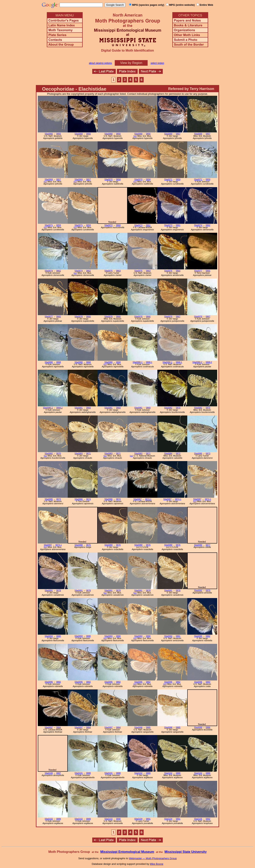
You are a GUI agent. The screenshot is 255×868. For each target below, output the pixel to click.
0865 (208, 271)
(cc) (135, 136)
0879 (208, 591)
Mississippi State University (186, 852)
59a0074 (198, 225)
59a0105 (198, 819)
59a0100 (49, 773)
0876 (118, 545)
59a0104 (138, 819)
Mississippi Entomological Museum (127, 852)
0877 (208, 545)
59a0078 (79, 317)
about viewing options (100, 63)
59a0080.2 (197, 362)
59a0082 (168, 408)
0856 (88, 134)
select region (157, 63)
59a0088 (79, 545)
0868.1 (149, 362)
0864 (178, 271)
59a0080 (49, 362)
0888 (88, 773)
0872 (178, 454)
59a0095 (198, 636)
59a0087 (137, 499)
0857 (178, 134)
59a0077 (198, 271)
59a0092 (198, 591)
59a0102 (138, 773)
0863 (118, 271)
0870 (178, 408)
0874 (88, 499)
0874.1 (148, 499)
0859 (178, 179)
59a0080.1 (138, 362)
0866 (88, 317)
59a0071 (168, 179)
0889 (148, 773)
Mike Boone (157, 864)
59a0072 (109, 225)
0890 (118, 819)
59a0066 (49, 134)
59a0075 (109, 271)
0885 (148, 728)
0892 (208, 819)
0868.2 (209, 362)
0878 (58, 591)
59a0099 (198, 728)
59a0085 (198, 454)
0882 (208, 636)
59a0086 (79, 499)
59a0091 (49, 591)
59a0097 (49, 728)
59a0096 (198, 682)
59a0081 (79, 408)
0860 (118, 225)
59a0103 (109, 819)
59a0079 (168, 317)
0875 (88, 545)
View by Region (131, 63)
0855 (58, 134)
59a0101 (79, 773)
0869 (88, 408)
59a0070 (109, 179)
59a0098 (138, 728)
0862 (208, 225)
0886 (208, 728)
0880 (58, 636)
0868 (58, 362)
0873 (208, 454)
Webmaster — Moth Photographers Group (153, 858)
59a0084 (168, 454)
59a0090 (198, 545)
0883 (208, 682)
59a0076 (168, 271)
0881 (178, 636)
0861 (148, 225)
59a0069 (168, 134)
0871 (88, 454)
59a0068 (79, 134)
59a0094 (168, 636)
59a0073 (138, 225)
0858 (118, 179)
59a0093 (49, 636)
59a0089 (109, 545)
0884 (58, 728)
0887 (58, 773)
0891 (148, 819)
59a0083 (79, 454)
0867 (178, 317)
